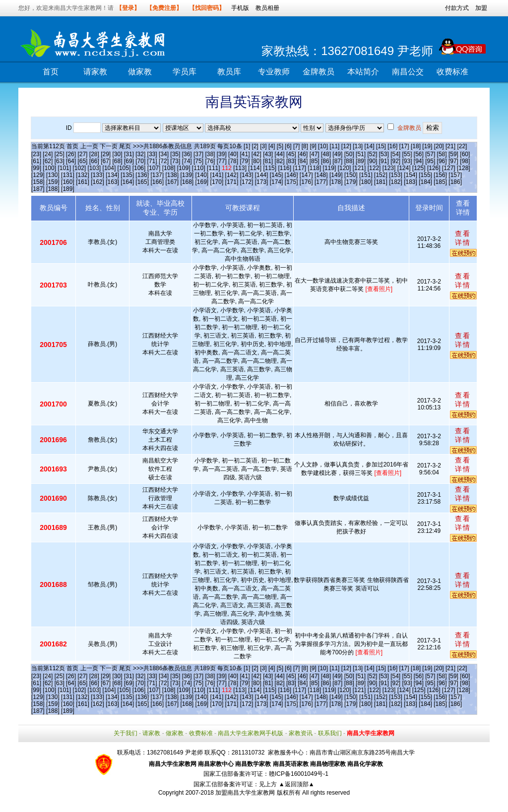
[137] (157, 175)
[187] (38, 189)
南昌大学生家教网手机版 (251, 733)
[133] (97, 175)
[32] (140, 154)
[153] (396, 175)
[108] (169, 168)
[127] (449, 168)
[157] (455, 175)
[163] (112, 182)
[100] (49, 168)
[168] (187, 182)
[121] (359, 168)
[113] (240, 168)
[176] (306, 182)
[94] (419, 161)
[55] (407, 154)
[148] (321, 175)
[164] (127, 182)
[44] (280, 154)
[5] (280, 146)
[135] (127, 175)
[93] (407, 161)
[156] (440, 175)
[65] (82, 161)
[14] (370, 146)
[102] (79, 168)
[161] (83, 182)
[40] (233, 154)
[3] (263, 146)
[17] (404, 146)
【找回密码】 (207, 8)
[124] (404, 168)
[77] (222, 161)
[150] (351, 175)
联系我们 (330, 733)
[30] (118, 154)
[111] (214, 168)
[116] (285, 168)
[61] (36, 161)
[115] (270, 168)
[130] (53, 175)
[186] (455, 182)
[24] (48, 154)
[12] (346, 146)
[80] (256, 161)
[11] (334, 146)
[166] (157, 182)
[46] (303, 154)
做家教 (140, 72)
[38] (210, 154)
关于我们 (126, 733)
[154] (411, 175)
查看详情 (463, 238)
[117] (299, 168)
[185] (440, 182)
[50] (349, 154)
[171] (232, 182)
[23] (36, 154)
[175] (291, 182)
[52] (372, 154)
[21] (450, 146)
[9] (313, 146)
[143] (247, 175)
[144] (262, 175)
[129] (38, 175)
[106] (139, 168)
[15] (381, 146)
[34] (164, 154)
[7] (296, 146)
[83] (291, 161)
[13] (358, 146)
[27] (82, 154)
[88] (349, 161)
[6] (288, 146)
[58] (442, 154)
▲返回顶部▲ (297, 784)
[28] (94, 154)
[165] (142, 182)
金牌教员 (318, 72)
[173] (262, 182)
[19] (427, 146)
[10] (323, 146)
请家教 (95, 72)
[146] (291, 175)
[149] (336, 175)
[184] (425, 182)
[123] (389, 168)
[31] (129, 154)
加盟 (481, 8)
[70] (140, 161)
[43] (268, 154)
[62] (48, 161)
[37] (198, 154)
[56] (419, 154)
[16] (392, 146)
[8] (305, 146)
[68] (118, 161)
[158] (38, 182)
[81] (268, 161)
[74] (187, 161)
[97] (453, 161)
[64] (71, 161)
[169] (202, 182)
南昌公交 (408, 72)
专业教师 (274, 72)
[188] (53, 189)
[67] (106, 161)
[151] (366, 175)
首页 (51, 72)
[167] (172, 182)
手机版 (240, 8)
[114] (255, 168)
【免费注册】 (164, 8)
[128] (464, 168)
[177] (321, 182)
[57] (430, 154)
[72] (164, 161)
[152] (381, 175)
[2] (255, 146)
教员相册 (267, 8)
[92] (395, 161)
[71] (152, 161)
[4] (272, 146)
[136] (142, 175)
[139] (187, 175)
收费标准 (452, 72)
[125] (419, 168)
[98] (465, 161)
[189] (68, 189)
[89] (361, 161)
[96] (442, 161)
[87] (337, 161)
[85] (315, 161)
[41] (245, 154)
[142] (232, 175)
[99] (36, 168)
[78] (233, 161)
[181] (381, 182)
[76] (210, 161)
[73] (175, 161)
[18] (416, 146)
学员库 (185, 72)
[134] (112, 175)
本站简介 (363, 72)
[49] (337, 154)
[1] (247, 146)
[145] (277, 175)
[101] (64, 168)
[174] (277, 182)
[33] (152, 154)
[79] (245, 161)
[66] (94, 161)
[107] (154, 168)
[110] (199, 168)
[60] (465, 154)
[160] (68, 182)
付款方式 (457, 8)
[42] (256, 154)
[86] (326, 161)
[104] (109, 168)
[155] (425, 175)
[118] (315, 168)
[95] (430, 161)
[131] (68, 175)
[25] (60, 154)
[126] (434, 168)
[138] (172, 175)
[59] (453, 154)
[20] (439, 146)
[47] (315, 154)
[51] (361, 154)
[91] (384, 161)
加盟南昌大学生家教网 (245, 793)
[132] (83, 175)
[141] (217, 175)
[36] (187, 154)
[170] (217, 182)
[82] (280, 161)
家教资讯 (301, 733)
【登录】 (128, 8)
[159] (53, 182)
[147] (306, 175)
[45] (291, 154)
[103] (95, 168)
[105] (124, 168)
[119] (330, 168)
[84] (303, 161)
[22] (462, 146)
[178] (336, 182)
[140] (202, 175)
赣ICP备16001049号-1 (299, 774)
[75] (198, 161)
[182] (396, 182)
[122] (374, 168)
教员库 (229, 72)
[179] (351, 182)
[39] (222, 154)
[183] (411, 182)
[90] (372, 161)
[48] (326, 154)
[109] (184, 168)
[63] (60, 161)
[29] (106, 154)
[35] (175, 154)
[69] (129, 161)
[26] (71, 154)
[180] (366, 182)
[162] (97, 182)
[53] (384, 154)
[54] (395, 154)
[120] (345, 168)
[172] (247, 182)
